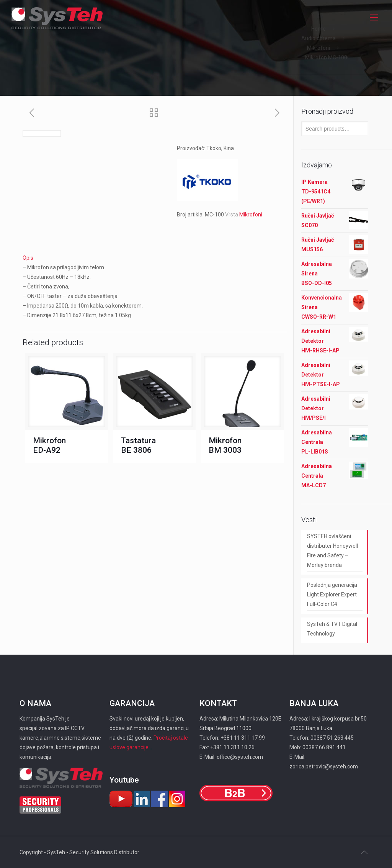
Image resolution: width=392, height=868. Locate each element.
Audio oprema (318, 38)
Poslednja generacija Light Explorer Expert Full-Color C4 (332, 594)
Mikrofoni (318, 48)
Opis (28, 258)
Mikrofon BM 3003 (225, 445)
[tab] (155, 258)
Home (318, 29)
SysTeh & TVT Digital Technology (332, 629)
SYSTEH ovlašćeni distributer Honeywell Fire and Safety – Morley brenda (332, 551)
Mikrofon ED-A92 (49, 445)
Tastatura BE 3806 (138, 445)
